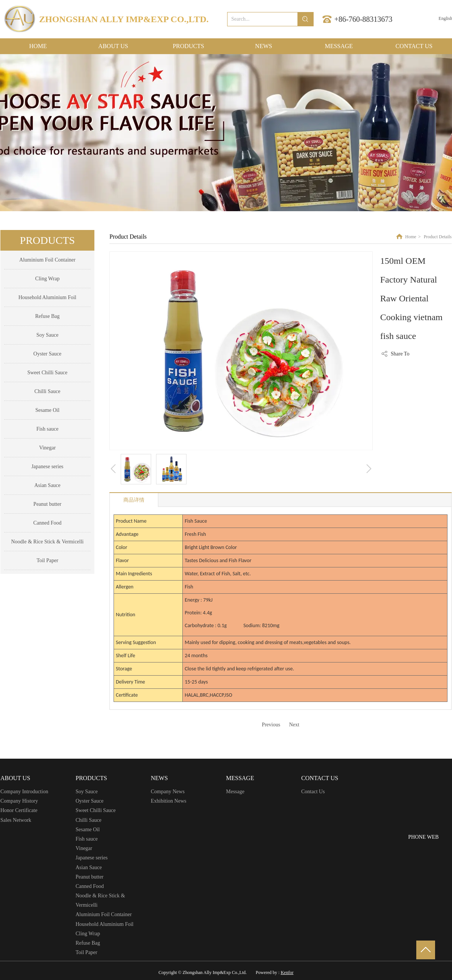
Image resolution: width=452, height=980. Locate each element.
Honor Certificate (19, 810)
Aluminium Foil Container (104, 914)
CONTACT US (320, 778)
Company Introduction (24, 792)
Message (235, 792)
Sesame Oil (88, 830)
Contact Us (313, 792)
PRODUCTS (91, 778)
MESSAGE (240, 778)
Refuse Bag (88, 943)
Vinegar (84, 848)
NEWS (159, 778)
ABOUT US (15, 778)
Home (411, 237)
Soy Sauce (87, 792)
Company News (168, 792)
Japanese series (92, 858)
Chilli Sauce (89, 820)
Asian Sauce (89, 867)
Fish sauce (87, 839)
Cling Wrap (88, 934)
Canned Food (90, 886)
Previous (271, 725)
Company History (19, 801)
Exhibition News (169, 801)
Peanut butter (89, 877)
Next (294, 725)
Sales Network (16, 820)
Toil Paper (86, 952)
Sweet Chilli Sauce (96, 810)
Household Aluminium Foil (105, 924)
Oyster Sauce (89, 801)
